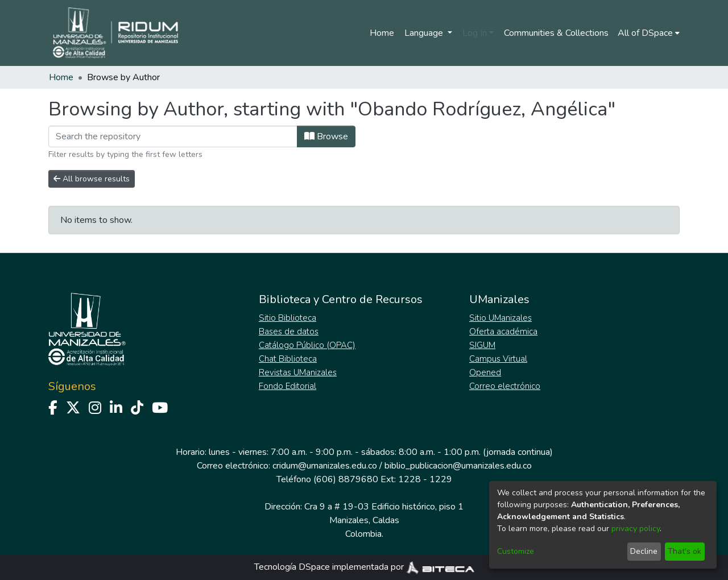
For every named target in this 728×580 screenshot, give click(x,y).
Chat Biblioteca (288, 359)
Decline (644, 551)
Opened (485, 372)
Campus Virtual (498, 359)
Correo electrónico (505, 386)
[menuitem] (649, 33)
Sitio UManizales (500, 318)
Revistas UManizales (298, 372)
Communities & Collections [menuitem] (556, 33)
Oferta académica (503, 332)
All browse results (92, 179)
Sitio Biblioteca (288, 318)
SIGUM (482, 345)
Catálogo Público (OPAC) (307, 345)
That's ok (684, 551)
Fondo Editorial (288, 386)
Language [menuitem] (425, 33)
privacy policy (636, 529)
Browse (326, 136)
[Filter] (173, 136)
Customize (516, 551)
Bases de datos (289, 332)
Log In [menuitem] (475, 33)
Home (382, 33)
